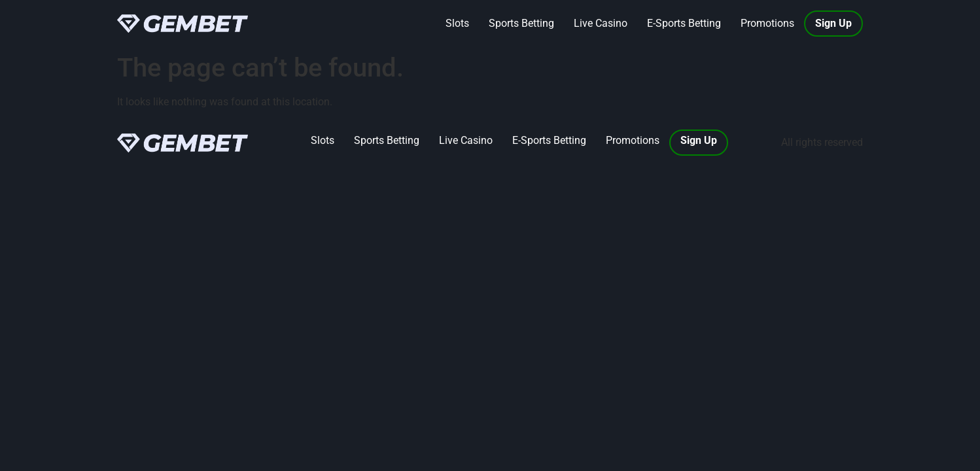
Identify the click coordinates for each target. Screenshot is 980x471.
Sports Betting (521, 23)
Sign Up (833, 23)
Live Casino (601, 23)
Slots (457, 23)
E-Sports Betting (684, 23)
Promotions (767, 23)
